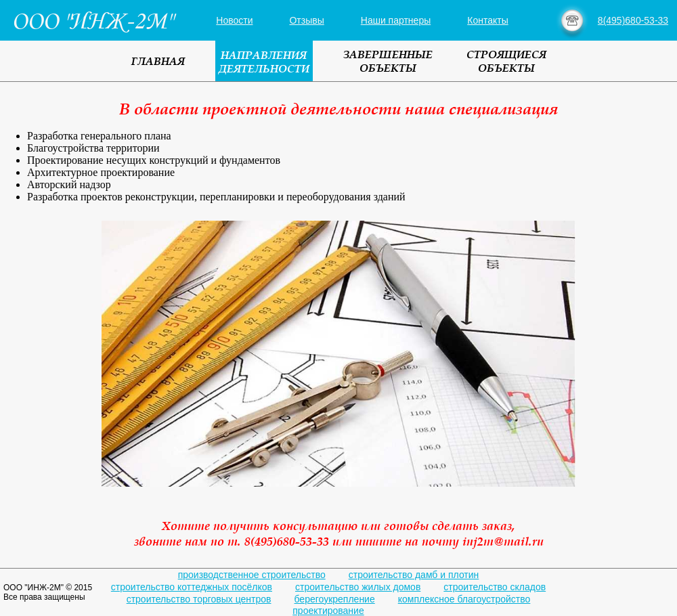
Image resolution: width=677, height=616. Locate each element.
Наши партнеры (396, 20)
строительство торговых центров (199, 599)
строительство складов (495, 587)
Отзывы (306, 20)
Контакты (487, 20)
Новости (234, 20)
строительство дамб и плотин (414, 575)
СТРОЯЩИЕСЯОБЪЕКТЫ (506, 61)
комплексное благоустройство (464, 599)
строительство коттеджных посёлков (192, 587)
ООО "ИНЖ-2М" (92, 20)
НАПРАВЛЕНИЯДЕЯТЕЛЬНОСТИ (264, 62)
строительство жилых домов (358, 587)
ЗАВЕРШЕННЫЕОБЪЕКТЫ (388, 61)
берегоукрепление (335, 599)
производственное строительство (252, 575)
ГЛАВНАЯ (158, 61)
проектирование (328, 611)
